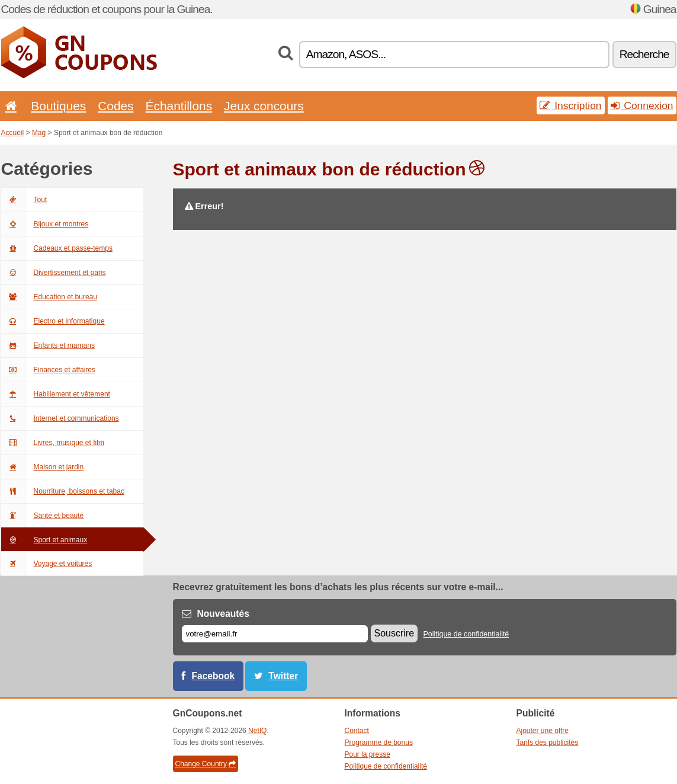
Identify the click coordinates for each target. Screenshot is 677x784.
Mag (39, 133)
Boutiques (58, 106)
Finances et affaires (49, 370)
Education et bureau (49, 297)
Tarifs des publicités (548, 743)
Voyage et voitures (47, 564)
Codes (115, 106)
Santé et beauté (43, 516)
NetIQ (257, 731)
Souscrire (394, 633)
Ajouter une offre (543, 731)
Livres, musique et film (53, 443)
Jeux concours (264, 106)
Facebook (214, 676)
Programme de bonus (379, 743)
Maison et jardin (43, 467)
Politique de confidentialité (466, 634)
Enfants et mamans (48, 345)
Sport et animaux (44, 540)
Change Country (206, 764)
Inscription (570, 105)
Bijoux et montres (45, 224)
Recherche (644, 54)
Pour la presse (368, 754)
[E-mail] (275, 634)
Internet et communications (60, 418)
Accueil (13, 133)
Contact (357, 731)
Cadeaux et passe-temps (57, 248)
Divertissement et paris (54, 273)
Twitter (283, 676)
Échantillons (179, 106)
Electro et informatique (53, 321)
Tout (24, 200)
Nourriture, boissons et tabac (63, 491)
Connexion (642, 105)
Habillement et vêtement (56, 394)
